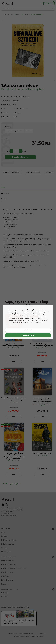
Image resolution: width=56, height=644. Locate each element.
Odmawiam (28, 330)
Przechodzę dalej (28, 335)
